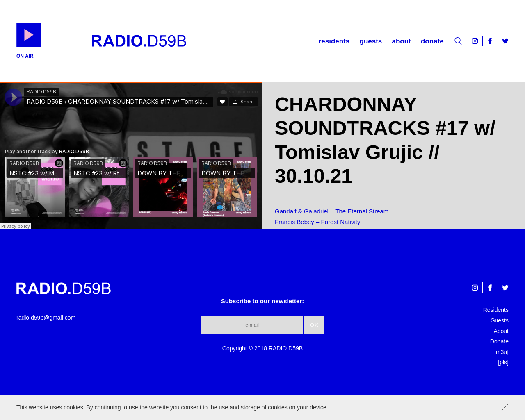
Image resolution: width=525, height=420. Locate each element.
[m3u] (501, 352)
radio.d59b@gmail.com (46, 318)
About (401, 41)
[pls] (503, 362)
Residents (334, 41)
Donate (432, 41)
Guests (371, 41)
